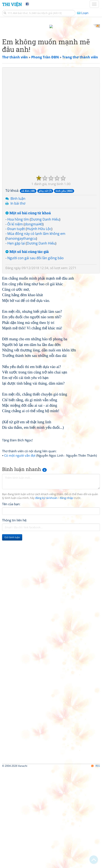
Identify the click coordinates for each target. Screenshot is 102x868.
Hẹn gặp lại (16, 342)
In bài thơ (18, 302)
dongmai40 (34, 322)
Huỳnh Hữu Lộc (39, 327)
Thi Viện (12, 4)
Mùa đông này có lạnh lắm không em (36, 332)
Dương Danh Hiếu (45, 318)
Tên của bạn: (11, 602)
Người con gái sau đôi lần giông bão (36, 356)
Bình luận (18, 297)
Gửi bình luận (12, 636)
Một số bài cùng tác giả (27, 350)
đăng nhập (66, 596)
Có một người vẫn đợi (20, 554)
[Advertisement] (51, 75)
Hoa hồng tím (18, 318)
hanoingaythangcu (21, 337)
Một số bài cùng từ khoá (28, 312)
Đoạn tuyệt (16, 327)
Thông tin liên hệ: (15, 619)
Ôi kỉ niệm (15, 322)
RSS (96, 864)
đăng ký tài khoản (46, 596)
